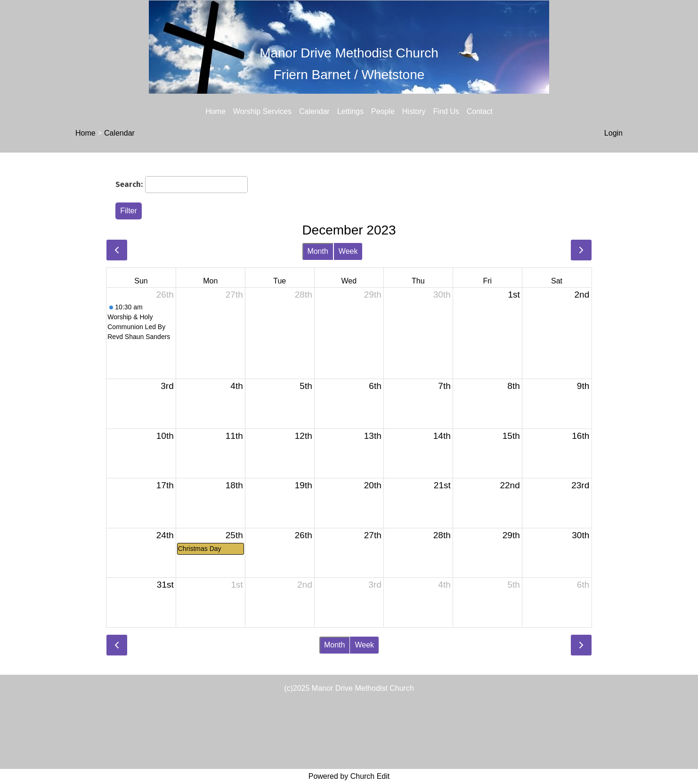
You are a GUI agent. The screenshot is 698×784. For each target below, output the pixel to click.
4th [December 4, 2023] (236, 386)
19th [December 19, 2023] (304, 485)
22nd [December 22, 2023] (510, 485)
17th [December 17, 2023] (165, 485)
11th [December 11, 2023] (234, 436)
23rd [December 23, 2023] (580, 485)
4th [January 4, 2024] (444, 585)
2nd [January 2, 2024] (305, 585)
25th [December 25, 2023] (234, 535)
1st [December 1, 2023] (514, 295)
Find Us (446, 111)
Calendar (314, 111)
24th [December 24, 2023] (165, 535)
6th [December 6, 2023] (375, 386)
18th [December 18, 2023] (234, 485)
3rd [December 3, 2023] (167, 386)
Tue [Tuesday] (280, 281)
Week (348, 251)
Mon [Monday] (210, 281)
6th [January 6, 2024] (583, 585)
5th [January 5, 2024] (513, 585)
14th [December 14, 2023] (442, 436)
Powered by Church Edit (349, 776)
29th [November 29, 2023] (373, 295)
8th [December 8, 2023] (513, 386)
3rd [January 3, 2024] (375, 585)
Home (215, 111)
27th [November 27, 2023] (234, 295)
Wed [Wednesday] (349, 281)
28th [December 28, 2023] (442, 535)
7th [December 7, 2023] (444, 386)
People (383, 111)
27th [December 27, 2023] (373, 535)
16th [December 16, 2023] (580, 436)
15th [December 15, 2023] (511, 436)
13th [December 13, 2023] (373, 436)
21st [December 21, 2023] (442, 485)
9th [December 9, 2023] (583, 386)
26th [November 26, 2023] (165, 295)
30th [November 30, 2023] (442, 295)
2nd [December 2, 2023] (582, 295)
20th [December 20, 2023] (373, 485)
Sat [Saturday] (557, 281)
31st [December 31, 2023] (165, 585)
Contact (480, 111)
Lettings (350, 111)
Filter (129, 211)
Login (613, 133)
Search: (129, 184)
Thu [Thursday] (418, 281)
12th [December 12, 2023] (304, 436)
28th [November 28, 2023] (304, 295)
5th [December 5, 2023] (306, 386)
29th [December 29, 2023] (511, 535)
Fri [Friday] (487, 281)
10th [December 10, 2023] (165, 436)
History (414, 111)
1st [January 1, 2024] (237, 585)
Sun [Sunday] (141, 281)
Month (317, 251)
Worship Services (262, 111)
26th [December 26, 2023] (304, 535)
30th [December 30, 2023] (580, 535)
